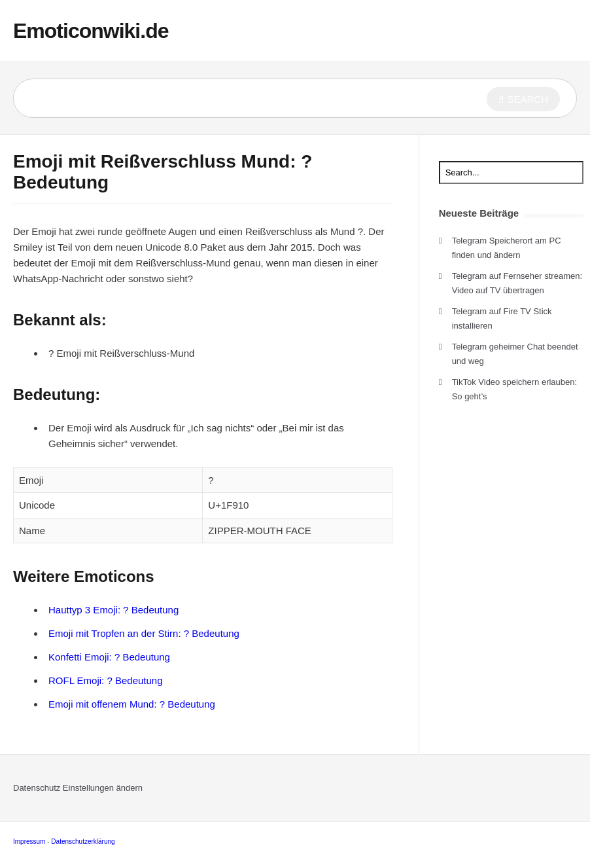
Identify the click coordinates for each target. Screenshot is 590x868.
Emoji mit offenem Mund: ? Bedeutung (132, 704)
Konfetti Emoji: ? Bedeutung (109, 657)
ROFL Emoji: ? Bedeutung (106, 680)
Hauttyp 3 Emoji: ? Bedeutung (113, 610)
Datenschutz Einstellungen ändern (78, 788)
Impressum (29, 841)
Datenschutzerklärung (83, 841)
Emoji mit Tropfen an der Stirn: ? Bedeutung (144, 633)
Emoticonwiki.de (91, 31)
